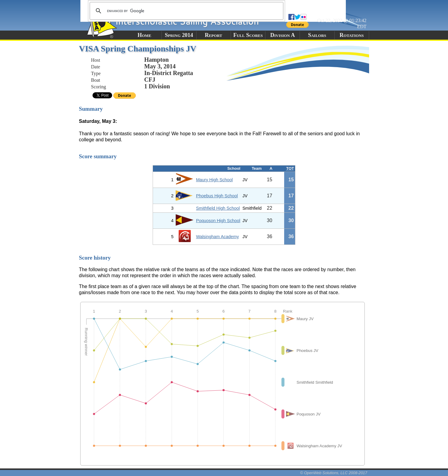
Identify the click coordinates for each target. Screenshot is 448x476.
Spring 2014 (179, 35)
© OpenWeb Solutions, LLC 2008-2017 (334, 473)
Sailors (317, 35)
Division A (282, 35)
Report (213, 35)
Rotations (352, 35)
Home (144, 35)
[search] (186, 11)
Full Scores (248, 35)
